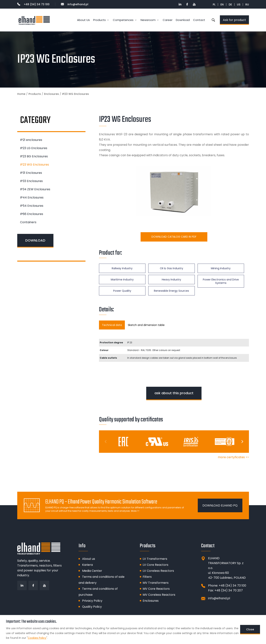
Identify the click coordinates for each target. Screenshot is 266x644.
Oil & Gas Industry (172, 268)
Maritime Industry (122, 280)
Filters (147, 577)
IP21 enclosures (31, 140)
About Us (83, 20)
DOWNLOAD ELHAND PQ (220, 505)
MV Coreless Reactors (159, 595)
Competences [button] (123, 20)
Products (35, 94)
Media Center (92, 571)
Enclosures (51, 94)
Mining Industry (221, 268)
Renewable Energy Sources (171, 291)
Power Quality (122, 291)
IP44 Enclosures (32, 197)
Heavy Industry (171, 280)
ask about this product (174, 393)
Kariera (87, 565)
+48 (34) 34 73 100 (33, 4)
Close (250, 629)
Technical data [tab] (112, 325)
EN (222, 4)
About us (89, 559)
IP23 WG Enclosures (34, 165)
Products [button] (99, 20)
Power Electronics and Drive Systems (221, 281)
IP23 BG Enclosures (34, 156)
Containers (28, 222)
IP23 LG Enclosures (34, 148)
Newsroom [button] (148, 20)
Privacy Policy (92, 601)
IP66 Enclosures (32, 214)
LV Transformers (155, 559)
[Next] (242, 442)
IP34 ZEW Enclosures (35, 189)
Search (213, 20)
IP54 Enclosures (32, 206)
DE (230, 4)
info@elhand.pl (75, 4)
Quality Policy (92, 607)
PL (214, 4)
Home (21, 94)
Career (168, 20)
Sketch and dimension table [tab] (146, 325)
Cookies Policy (37, 638)
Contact (199, 20)
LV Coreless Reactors (158, 571)
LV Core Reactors (155, 565)
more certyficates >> (233, 457)
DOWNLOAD (35, 240)
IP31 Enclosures (31, 173)
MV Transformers (156, 583)
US (239, 4)
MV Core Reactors (156, 589)
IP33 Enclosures (31, 181)
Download (183, 20)
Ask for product (234, 20)
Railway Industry (122, 268)
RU (247, 4)
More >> (135, 511)
